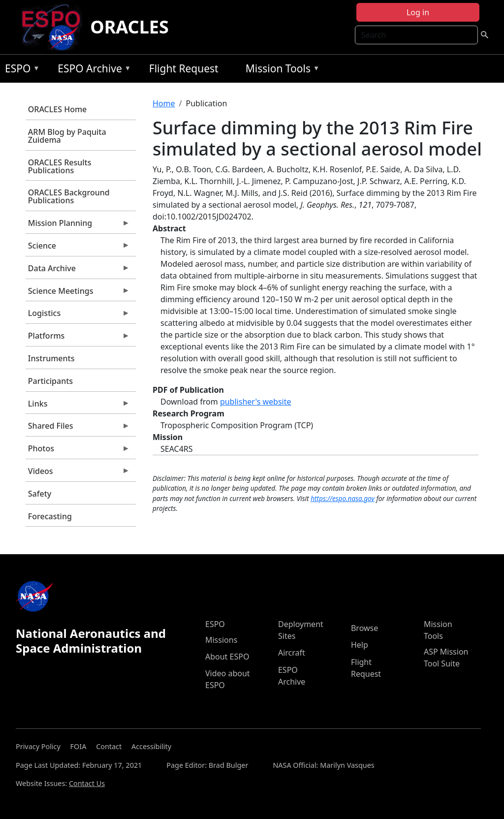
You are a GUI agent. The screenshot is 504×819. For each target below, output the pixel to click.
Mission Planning (78, 225)
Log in (418, 12)
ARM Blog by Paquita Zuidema (67, 136)
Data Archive (78, 271)
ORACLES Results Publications (60, 166)
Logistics (78, 315)
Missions (221, 640)
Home (164, 103)
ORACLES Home (57, 109)
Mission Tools (280, 70)
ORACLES (129, 27)
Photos (78, 451)
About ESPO (227, 657)
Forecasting (50, 516)
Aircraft (292, 653)
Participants (50, 381)
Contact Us (87, 783)
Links (78, 406)
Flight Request (184, 68)
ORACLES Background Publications (69, 196)
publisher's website (256, 402)
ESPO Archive (92, 70)
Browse (364, 628)
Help (360, 645)
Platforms (78, 338)
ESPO (20, 70)
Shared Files (78, 428)
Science (78, 248)
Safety (40, 494)
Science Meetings (78, 293)
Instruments (51, 358)
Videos (78, 473)
